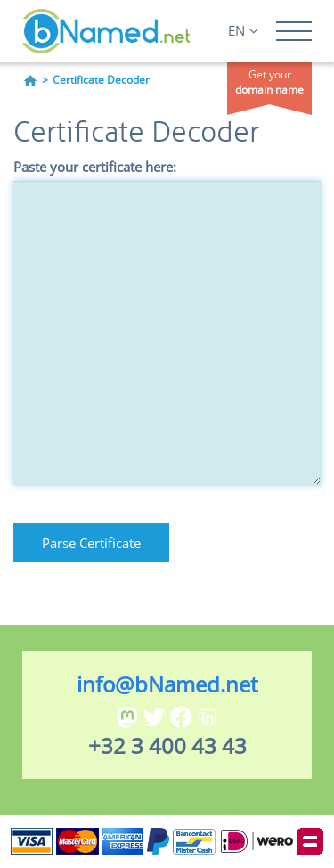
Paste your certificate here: (95, 167)
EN (243, 30)
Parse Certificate (91, 543)
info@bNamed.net (167, 684)
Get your (269, 82)
